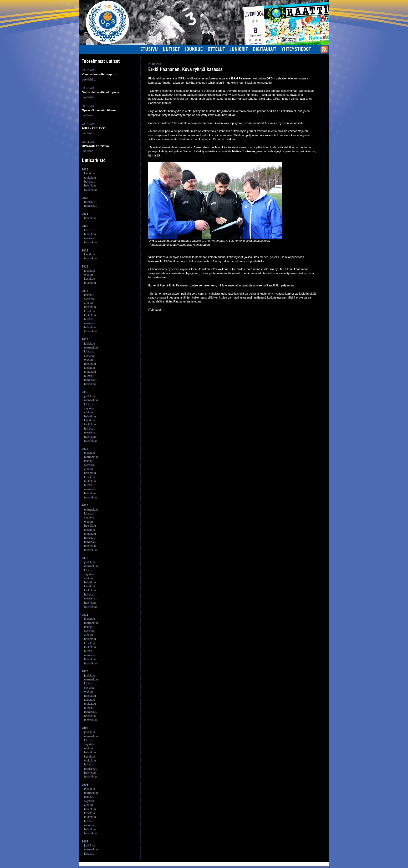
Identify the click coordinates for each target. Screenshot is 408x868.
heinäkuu (90, 234)
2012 (85, 558)
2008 (85, 785)
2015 (85, 392)
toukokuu (90, 178)
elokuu (88, 275)
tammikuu (90, 190)
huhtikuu (90, 181)
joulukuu (90, 271)
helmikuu (90, 185)
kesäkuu (90, 173)
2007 (85, 841)
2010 (85, 671)
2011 (85, 615)
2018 (85, 266)
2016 (85, 339)
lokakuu (89, 230)
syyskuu (89, 299)
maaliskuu (91, 206)
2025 (85, 169)
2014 (85, 449)
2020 (85, 226)
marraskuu (91, 347)
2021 (85, 214)
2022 (85, 198)
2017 (85, 291)
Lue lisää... (89, 79)
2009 (85, 728)
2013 (85, 505)
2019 (85, 250)
